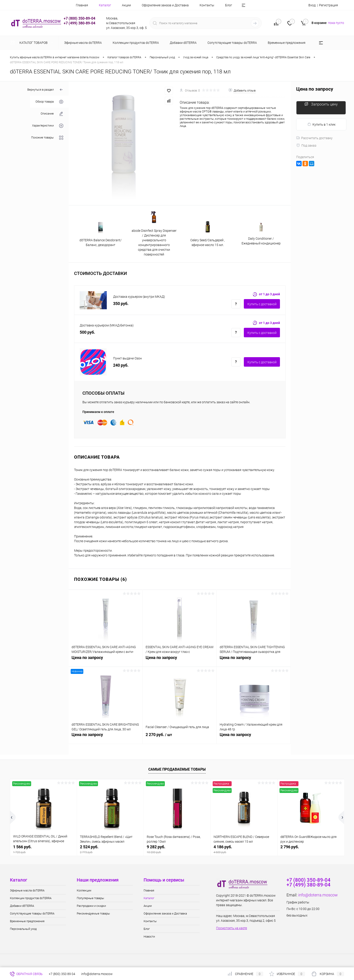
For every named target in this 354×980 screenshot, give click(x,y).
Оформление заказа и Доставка (165, 5)
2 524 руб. (110, 849)
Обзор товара (49, 102)
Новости (149, 937)
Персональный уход (23, 929)
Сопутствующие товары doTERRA (32, 913)
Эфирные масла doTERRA (27, 890)
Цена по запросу (106, 660)
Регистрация (328, 5)
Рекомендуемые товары (93, 913)
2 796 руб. (290, 847)
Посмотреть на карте (232, 928)
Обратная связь (26, 974)
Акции (126, 5)
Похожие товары (47, 138)
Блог (229, 5)
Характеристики (48, 126)
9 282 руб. (177, 849)
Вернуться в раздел (45, 90)
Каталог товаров (33, 43)
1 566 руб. (43, 849)
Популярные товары (90, 898)
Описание (52, 114)
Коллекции (84, 890)
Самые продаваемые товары (177, 769)
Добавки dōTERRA (22, 906)
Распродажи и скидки (91, 906)
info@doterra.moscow (318, 895)
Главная (82, 5)
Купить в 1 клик (321, 124)
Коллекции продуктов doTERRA (31, 898)
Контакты (207, 5)
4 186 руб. (244, 849)
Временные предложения (27, 921)
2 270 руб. (180, 737)
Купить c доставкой (262, 304)
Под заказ (306, 145)
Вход (312, 5)
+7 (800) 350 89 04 (62, 974)
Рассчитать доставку (314, 138)
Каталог (105, 5)
